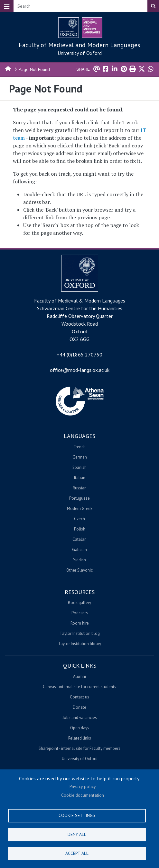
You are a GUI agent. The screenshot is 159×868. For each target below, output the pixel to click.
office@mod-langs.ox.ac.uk (80, 370)
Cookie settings (77, 815)
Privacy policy (83, 786)
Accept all (77, 853)
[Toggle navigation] (7, 6)
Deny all (77, 834)
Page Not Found (34, 69)
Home (8, 68)
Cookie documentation (83, 795)
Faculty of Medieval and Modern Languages (79, 45)
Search (153, 6)
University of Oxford (80, 53)
